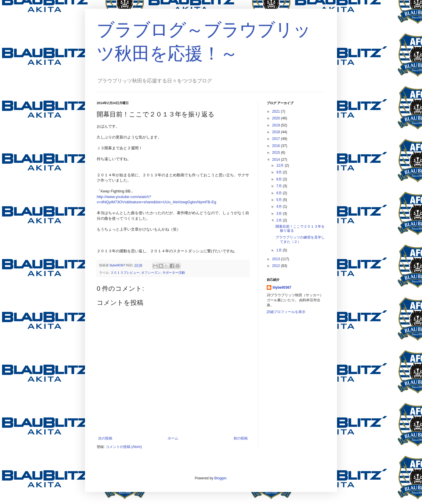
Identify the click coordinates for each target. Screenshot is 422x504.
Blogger (220, 478)
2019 (277, 125)
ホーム (173, 438)
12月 (281, 165)
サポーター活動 (174, 273)
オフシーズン (151, 273)
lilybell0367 (282, 287)
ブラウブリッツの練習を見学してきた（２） (300, 239)
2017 (277, 139)
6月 (280, 193)
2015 (277, 153)
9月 (280, 172)
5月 (280, 200)
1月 (280, 250)
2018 (277, 132)
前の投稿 (241, 438)
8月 (280, 179)
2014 (277, 160)
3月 (280, 214)
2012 (277, 266)
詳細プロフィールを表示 (286, 312)
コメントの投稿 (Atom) (124, 447)
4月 (280, 207)
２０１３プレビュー (125, 273)
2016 (277, 146)
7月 (280, 186)
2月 (280, 220)
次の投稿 (105, 438)
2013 (277, 259)
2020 (277, 118)
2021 (277, 111)
